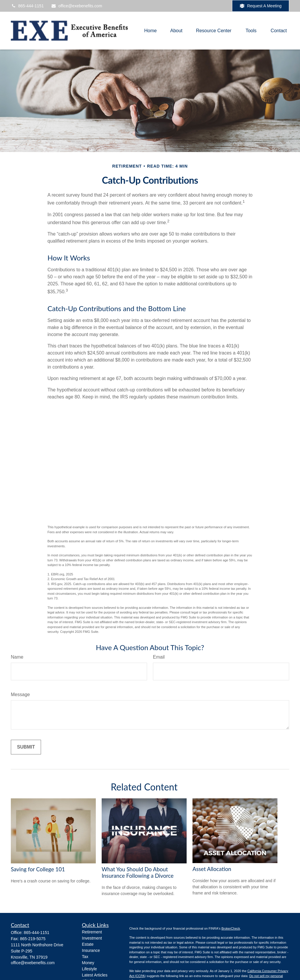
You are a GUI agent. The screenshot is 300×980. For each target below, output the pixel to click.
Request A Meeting (261, 6)
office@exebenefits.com (76, 6)
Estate (88, 944)
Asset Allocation (212, 869)
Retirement (92, 932)
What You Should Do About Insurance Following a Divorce (138, 872)
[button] (150, 31)
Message (20, 694)
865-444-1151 (27, 6)
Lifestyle (90, 969)
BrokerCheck (231, 928)
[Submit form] (26, 747)
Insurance (91, 950)
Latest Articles (95, 975)
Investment (92, 938)
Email (159, 657)
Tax (85, 957)
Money (88, 963)
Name (17, 657)
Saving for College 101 (38, 869)
